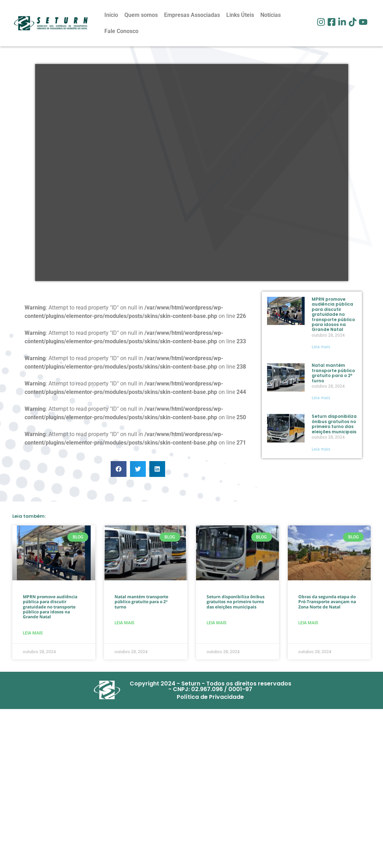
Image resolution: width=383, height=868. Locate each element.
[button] (119, 469)
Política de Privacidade (210, 697)
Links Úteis (240, 15)
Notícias (271, 15)
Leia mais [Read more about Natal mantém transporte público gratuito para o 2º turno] (321, 398)
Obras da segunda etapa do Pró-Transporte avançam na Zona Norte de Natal (327, 602)
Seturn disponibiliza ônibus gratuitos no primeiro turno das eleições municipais (334, 424)
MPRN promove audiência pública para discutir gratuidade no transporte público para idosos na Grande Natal (333, 314)
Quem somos (141, 15)
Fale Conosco (121, 31)
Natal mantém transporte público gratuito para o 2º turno (333, 373)
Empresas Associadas (192, 15)
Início (111, 15)
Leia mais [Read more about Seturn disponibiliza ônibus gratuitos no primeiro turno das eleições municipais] (321, 449)
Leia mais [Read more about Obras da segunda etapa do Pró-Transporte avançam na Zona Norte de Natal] (308, 623)
